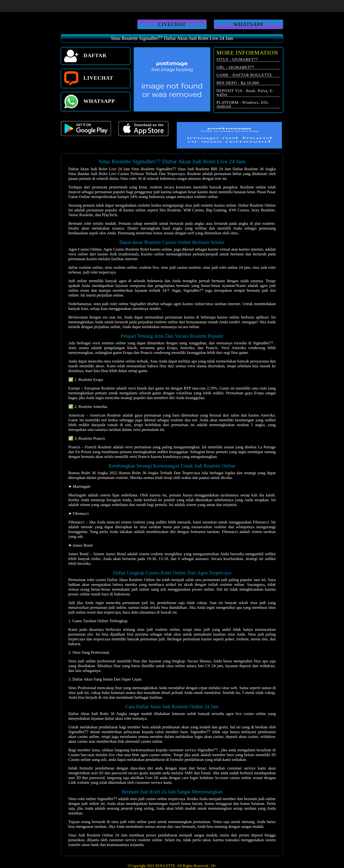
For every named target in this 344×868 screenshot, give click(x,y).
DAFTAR (85, 56)
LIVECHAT (172, 24)
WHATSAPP (248, 24)
